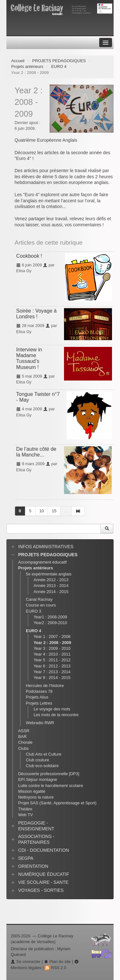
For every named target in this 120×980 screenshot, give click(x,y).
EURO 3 (34, 611)
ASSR (24, 731)
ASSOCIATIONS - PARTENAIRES (36, 839)
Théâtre (25, 809)
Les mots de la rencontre (56, 715)
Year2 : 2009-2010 (50, 623)
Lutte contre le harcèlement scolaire (51, 786)
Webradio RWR (40, 723)
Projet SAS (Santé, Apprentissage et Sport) (57, 803)
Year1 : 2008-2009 (50, 617)
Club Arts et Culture (44, 754)
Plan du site (57, 962)
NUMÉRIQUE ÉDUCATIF (44, 874)
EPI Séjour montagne (38, 779)
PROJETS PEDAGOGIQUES (59, 61)
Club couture (38, 760)
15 (54, 511)
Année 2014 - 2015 (51, 592)
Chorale (25, 742)
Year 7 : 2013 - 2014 (52, 672)
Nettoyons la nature (36, 797)
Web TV (26, 815)
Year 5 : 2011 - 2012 (52, 660)
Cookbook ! (29, 256)
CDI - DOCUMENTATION (44, 850)
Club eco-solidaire (42, 766)
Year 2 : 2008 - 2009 (52, 643)
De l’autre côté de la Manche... (36, 452)
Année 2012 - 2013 (51, 580)
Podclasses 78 (39, 691)
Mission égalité (32, 791)
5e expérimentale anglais (49, 574)
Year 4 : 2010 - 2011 (52, 654)
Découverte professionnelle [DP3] (49, 774)
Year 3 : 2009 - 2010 (52, 648)
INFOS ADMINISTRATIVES (46, 547)
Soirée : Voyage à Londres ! (36, 314)
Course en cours (41, 605)
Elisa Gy (24, 271)
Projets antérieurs (27, 67)
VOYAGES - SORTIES (41, 890)
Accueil (18, 61)
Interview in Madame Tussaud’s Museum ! (29, 358)
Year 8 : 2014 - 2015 (52, 678)
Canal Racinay (39, 599)
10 (42, 511)
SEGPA (26, 858)
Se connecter (25, 962)
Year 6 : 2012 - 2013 (52, 666)
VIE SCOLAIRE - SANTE (43, 882)
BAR (22, 737)
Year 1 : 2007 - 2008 (52, 637)
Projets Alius (37, 697)
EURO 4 (59, 67)
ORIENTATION (33, 866)
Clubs (24, 748)
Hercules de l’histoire (45, 686)
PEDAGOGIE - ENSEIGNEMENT (36, 826)
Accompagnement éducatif (43, 562)
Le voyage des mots (52, 709)
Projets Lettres (39, 703)
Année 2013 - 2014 (51, 586)
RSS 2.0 (56, 968)
